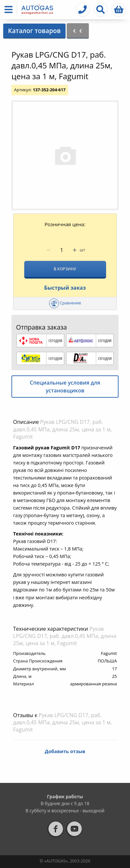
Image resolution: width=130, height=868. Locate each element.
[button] (10, 9)
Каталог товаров (34, 31)
